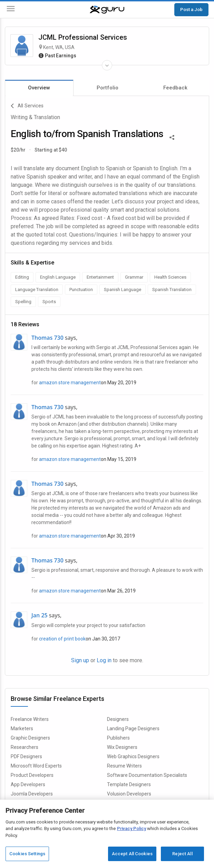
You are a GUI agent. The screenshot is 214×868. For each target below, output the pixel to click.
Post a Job (191, 9)
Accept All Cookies (132, 854)
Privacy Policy (132, 828)
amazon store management (70, 383)
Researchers (25, 747)
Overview (39, 88)
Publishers (118, 738)
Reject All (182, 854)
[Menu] (11, 10)
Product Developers (32, 775)
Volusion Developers (129, 794)
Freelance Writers (30, 719)
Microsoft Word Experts (36, 766)
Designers (118, 719)
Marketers (22, 729)
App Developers (28, 784)
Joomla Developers (32, 794)
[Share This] (172, 137)
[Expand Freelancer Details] (107, 65)
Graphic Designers (30, 738)
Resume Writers (124, 766)
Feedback (175, 88)
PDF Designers (26, 756)
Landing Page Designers (133, 729)
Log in (104, 660)
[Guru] (107, 10)
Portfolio (108, 88)
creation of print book (62, 639)
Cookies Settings (27, 854)
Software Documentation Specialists (147, 775)
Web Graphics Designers (133, 756)
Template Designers (129, 784)
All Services (27, 106)
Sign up (80, 660)
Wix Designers (122, 747)
